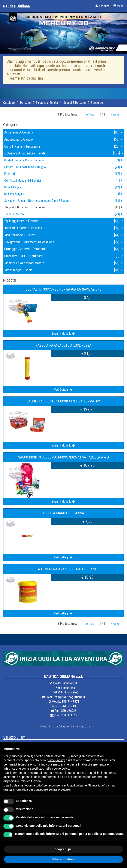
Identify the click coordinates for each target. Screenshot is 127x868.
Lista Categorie (61, 727)
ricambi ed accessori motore (64, 263)
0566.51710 (68, 706)
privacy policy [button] (56, 760)
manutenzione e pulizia (64, 235)
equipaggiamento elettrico (64, 221)
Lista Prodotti (43, 727)
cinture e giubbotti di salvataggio (64, 167)
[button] (121, 749)
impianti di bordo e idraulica (64, 228)
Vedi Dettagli (63, 390)
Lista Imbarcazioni (81, 727)
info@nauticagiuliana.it (69, 697)
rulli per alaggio (64, 194)
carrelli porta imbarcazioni (64, 147)
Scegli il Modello (63, 334)
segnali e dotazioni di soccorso (83, 103)
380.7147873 (70, 702)
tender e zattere (64, 214)
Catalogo (9, 103)
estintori (64, 174)
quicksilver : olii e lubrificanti (64, 256)
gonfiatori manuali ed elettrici (64, 181)
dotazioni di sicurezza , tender (39, 103)
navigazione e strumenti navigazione (64, 242)
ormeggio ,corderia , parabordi (64, 249)
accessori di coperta (64, 133)
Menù (118, 6)
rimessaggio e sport (64, 270)
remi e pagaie (64, 187)
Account (102, 6)
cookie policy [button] (61, 769)
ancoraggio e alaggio (64, 140)
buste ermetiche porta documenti (64, 160)
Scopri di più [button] (63, 849)
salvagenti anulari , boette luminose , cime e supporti (64, 201)
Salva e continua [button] (63, 859)
